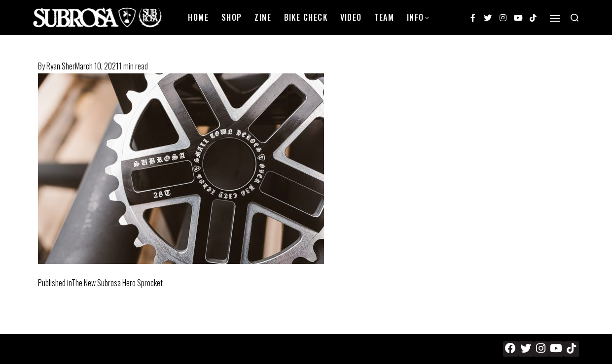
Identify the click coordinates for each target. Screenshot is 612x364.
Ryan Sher (61, 66)
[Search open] (575, 18)
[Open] (555, 18)
